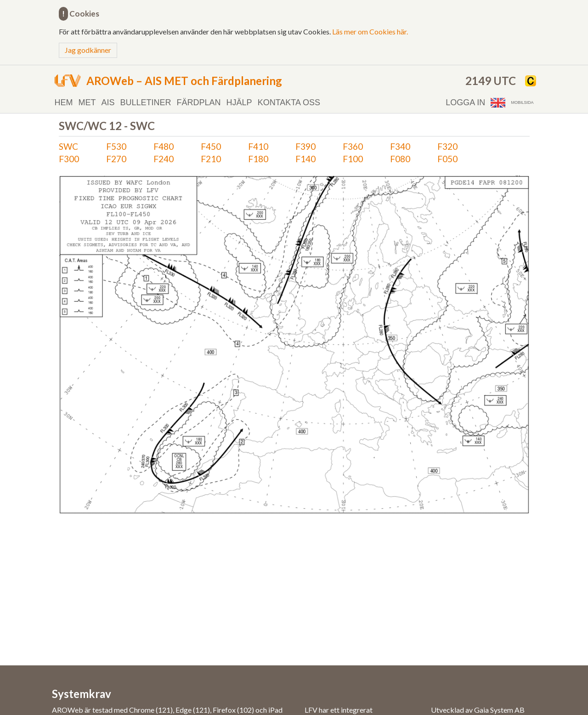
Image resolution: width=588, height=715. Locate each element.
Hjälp (239, 102)
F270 (116, 159)
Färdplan (199, 102)
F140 (305, 159)
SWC (68, 146)
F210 (211, 159)
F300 (69, 159)
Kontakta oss (289, 102)
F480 (164, 146)
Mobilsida (522, 102)
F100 (353, 159)
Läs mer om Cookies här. (370, 31)
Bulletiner (146, 102)
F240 (164, 159)
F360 (353, 146)
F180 (258, 159)
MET (87, 102)
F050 (447, 159)
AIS (108, 102)
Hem (64, 102)
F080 (400, 159)
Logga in (465, 102)
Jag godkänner (88, 50)
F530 (116, 146)
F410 (258, 146)
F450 (211, 146)
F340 (400, 146)
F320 (447, 146)
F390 (305, 146)
